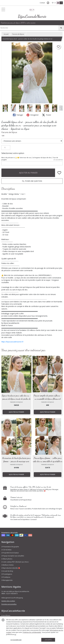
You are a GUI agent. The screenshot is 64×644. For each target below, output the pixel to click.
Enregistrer (33, 115)
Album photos (7, 559)
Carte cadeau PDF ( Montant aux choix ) (15, 562)
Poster (47, 115)
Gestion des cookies (8, 601)
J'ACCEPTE (48, 640)
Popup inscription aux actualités (13, 556)
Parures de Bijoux (18, 34)
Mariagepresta (7, 580)
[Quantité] (6, 148)
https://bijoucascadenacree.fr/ (12, 342)
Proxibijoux (6, 577)
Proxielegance (7, 574)
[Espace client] (48, 3)
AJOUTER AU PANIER (28, 173)
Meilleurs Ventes (7, 565)
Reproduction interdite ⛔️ (11, 568)
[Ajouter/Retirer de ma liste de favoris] (59, 173)
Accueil (6, 34)
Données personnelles (9, 604)
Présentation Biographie (10, 547)
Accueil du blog (7, 571)
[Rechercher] (61, 28)
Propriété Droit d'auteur (10, 553)
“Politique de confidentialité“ (32, 632)
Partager (18, 115)
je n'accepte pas (16, 640)
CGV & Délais (6, 550)
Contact (42, 3)
